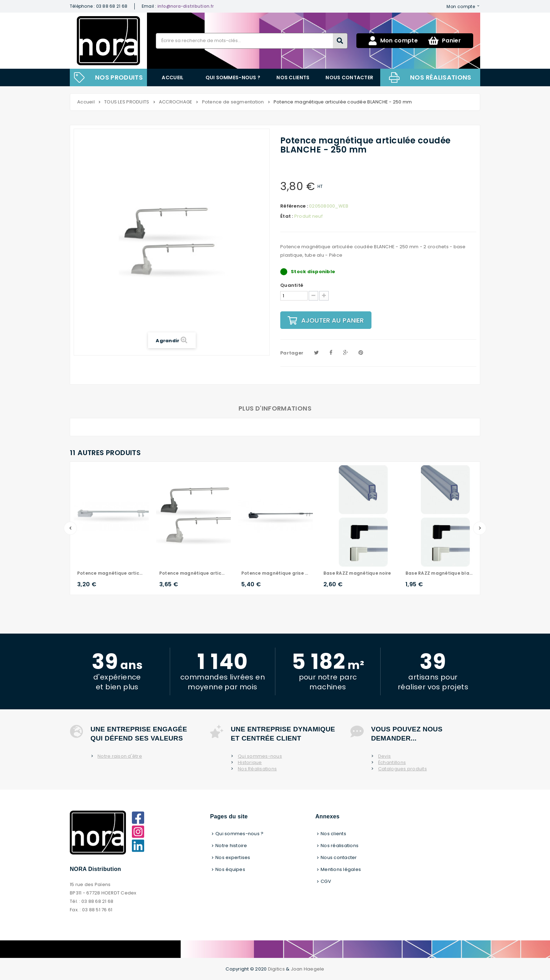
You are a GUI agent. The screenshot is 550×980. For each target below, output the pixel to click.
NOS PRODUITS (119, 77)
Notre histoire (231, 846)
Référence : (294, 206)
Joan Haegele (308, 969)
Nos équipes (230, 869)
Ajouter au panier (326, 320)
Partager (292, 353)
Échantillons (392, 763)
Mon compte (461, 6)
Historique (250, 763)
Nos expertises (233, 857)
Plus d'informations (275, 408)
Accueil (173, 77)
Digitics (276, 969)
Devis (384, 756)
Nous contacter (349, 77)
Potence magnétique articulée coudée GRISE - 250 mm (193, 573)
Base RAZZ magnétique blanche (440, 573)
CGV (326, 881)
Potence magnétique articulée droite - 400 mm (111, 573)
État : (287, 216)
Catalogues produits (403, 769)
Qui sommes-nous (260, 756)
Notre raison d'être (120, 756)
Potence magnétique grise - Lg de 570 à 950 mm (275, 573)
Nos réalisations (441, 77)
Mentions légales (341, 869)
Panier (445, 41)
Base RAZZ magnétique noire (357, 573)
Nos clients (293, 77)
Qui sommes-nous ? (233, 77)
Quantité (292, 285)
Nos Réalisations (257, 769)
